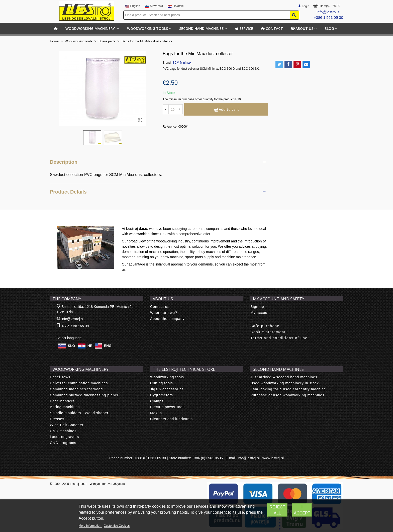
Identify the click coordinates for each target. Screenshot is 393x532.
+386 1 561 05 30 (328, 17)
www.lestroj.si (273, 458)
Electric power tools (168, 407)
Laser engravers (64, 437)
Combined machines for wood (76, 389)
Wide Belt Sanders (67, 425)
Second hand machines (201, 28)
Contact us (160, 307)
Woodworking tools (148, 28)
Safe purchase (265, 326)
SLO (72, 346)
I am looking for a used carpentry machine (288, 389)
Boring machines (65, 407)
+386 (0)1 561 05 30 (150, 458)
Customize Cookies (117, 526)
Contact (272, 28)
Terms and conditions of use (279, 338)
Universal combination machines (79, 383)
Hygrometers (162, 395)
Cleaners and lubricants (171, 419)
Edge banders (62, 401)
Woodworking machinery (91, 28)
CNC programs (63, 443)
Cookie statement (268, 332)
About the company (167, 319)
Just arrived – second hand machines (284, 377)
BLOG (329, 28)
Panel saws (60, 377)
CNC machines (63, 431)
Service (244, 28)
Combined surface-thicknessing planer (84, 395)
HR (90, 346)
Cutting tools (162, 383)
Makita (156, 413)
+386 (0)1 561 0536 (207, 458)
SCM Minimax (182, 63)
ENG (108, 346)
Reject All (277, 510)
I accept (302, 510)
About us (302, 28)
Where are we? (164, 313)
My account (261, 313)
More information (90, 526)
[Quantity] (173, 109)
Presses (57, 419)
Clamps (157, 401)
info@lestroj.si (328, 12)
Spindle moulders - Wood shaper (79, 413)
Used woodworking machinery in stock (285, 383)
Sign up (257, 307)
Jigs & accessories (167, 389)
